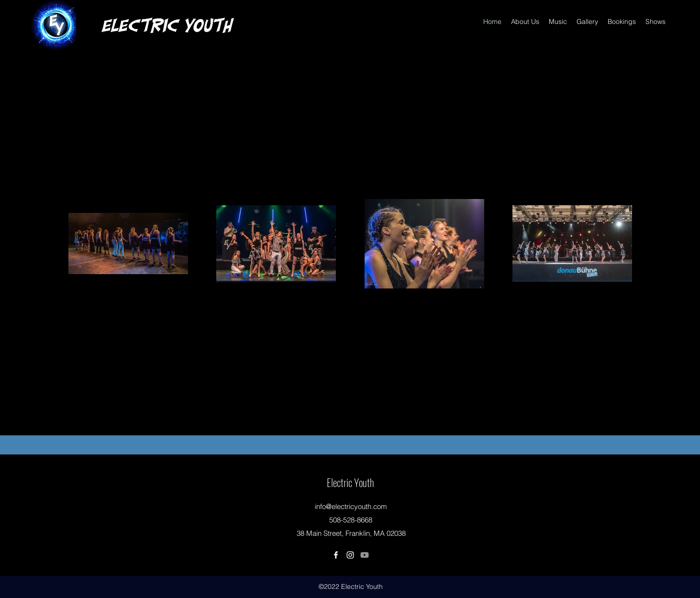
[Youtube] (365, 555)
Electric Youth (350, 482)
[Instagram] (350, 555)
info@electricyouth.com (351, 506)
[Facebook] (336, 555)
